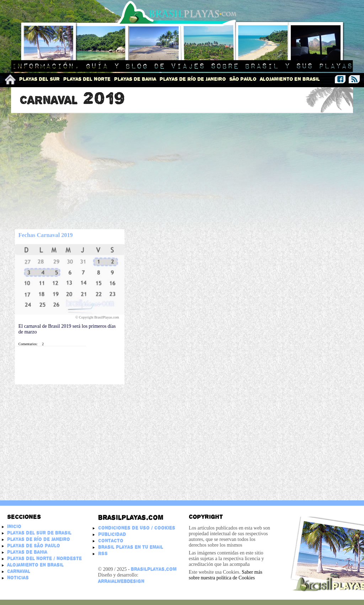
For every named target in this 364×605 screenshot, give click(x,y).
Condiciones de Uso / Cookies (137, 528)
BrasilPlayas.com (154, 569)
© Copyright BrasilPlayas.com (98, 317)
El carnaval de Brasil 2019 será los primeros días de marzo (67, 329)
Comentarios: (28, 344)
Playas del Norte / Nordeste (44, 558)
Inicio (14, 526)
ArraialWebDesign (121, 581)
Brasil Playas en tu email (131, 547)
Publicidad (112, 534)
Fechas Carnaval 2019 (46, 235)
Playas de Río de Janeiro (193, 79)
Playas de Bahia (135, 79)
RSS (103, 553)
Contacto (111, 541)
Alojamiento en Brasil (290, 79)
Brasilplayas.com (131, 517)
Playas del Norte (87, 79)
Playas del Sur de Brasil (39, 533)
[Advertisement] (182, 172)
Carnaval (19, 571)
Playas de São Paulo (34, 546)
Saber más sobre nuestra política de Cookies (226, 575)
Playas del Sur (39, 79)
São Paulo (243, 79)
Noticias (18, 578)
